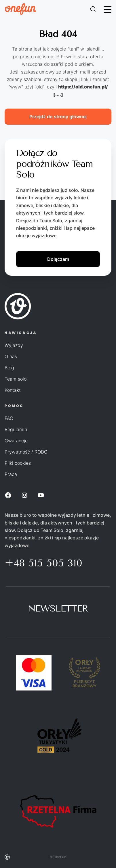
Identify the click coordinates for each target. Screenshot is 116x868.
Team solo (16, 379)
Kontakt (13, 390)
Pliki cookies (18, 463)
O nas (11, 356)
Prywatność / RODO (26, 452)
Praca (11, 474)
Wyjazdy (14, 345)
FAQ (9, 418)
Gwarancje (16, 441)
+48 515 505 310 (43, 563)
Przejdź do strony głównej (58, 117)
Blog (9, 368)
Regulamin (16, 429)
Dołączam (58, 259)
